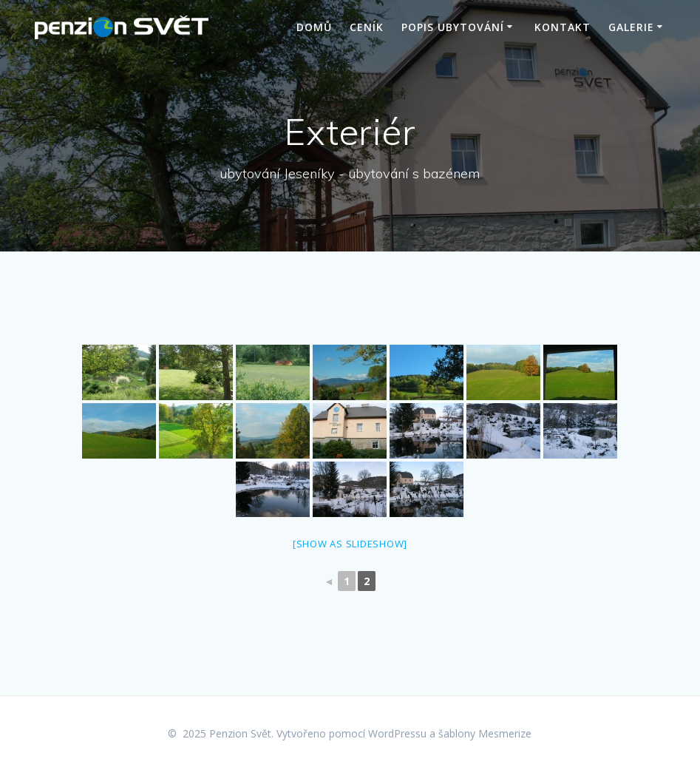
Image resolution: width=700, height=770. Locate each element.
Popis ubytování (453, 27)
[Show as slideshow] (350, 544)
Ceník (367, 27)
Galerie (631, 27)
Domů (314, 27)
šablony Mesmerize (485, 733)
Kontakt (563, 27)
